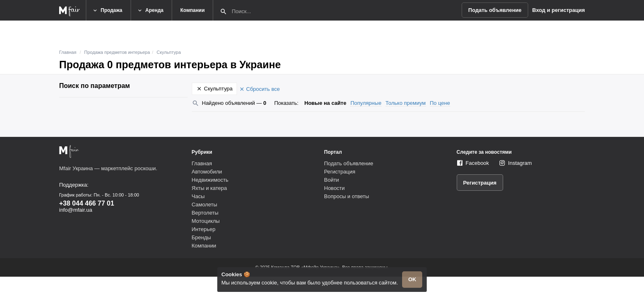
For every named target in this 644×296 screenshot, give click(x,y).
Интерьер (204, 229)
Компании (192, 10)
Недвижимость (210, 180)
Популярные (366, 103)
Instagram (520, 163)
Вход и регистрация (559, 10)
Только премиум (406, 103)
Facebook (477, 163)
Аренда (150, 10)
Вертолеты (205, 213)
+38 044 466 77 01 (87, 203)
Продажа (107, 10)
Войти (331, 180)
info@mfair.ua (76, 210)
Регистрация (340, 172)
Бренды (201, 237)
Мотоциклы (206, 221)
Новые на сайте (325, 103)
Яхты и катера (209, 188)
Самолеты (205, 205)
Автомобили (207, 172)
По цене (440, 103)
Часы (198, 196)
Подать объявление (495, 10)
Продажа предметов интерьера (117, 52)
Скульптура (169, 52)
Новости (334, 188)
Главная (68, 52)
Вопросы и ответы (346, 196)
